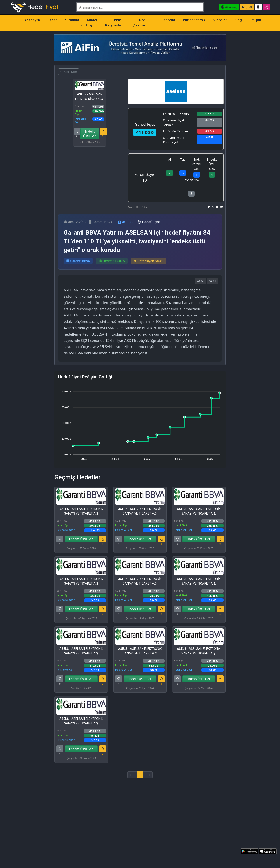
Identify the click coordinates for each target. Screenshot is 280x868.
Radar (52, 20)
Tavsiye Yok (191, 180)
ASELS (125, 222)
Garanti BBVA (101, 222)
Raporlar (168, 20)
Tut (183, 159)
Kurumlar (72, 20)
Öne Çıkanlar (139, 23)
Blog (238, 20)
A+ (213, 281)
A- (200, 281)
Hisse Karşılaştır (113, 23)
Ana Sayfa (73, 222)
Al (170, 159)
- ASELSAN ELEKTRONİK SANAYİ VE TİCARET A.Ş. (90, 98)
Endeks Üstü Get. (90, 134)
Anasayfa (32, 20)
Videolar (220, 20)
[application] (140, 423)
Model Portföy (89, 23)
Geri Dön (68, 72)
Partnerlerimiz (194, 20)
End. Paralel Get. (197, 164)
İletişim (255, 20)
